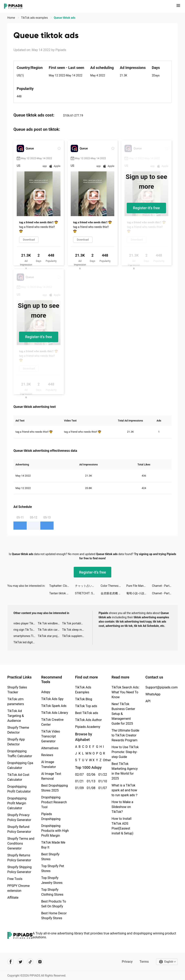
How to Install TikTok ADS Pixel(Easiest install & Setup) (122, 826)
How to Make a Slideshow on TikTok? (122, 807)
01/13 (90, 781)
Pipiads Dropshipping (51, 816)
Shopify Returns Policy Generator (19, 858)
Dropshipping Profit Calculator (19, 789)
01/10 (102, 781)
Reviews (47, 755)
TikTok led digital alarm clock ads (26, 642)
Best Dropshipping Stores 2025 (54, 788)
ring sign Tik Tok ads (26, 630)
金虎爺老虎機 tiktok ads (113, 593)
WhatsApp (153, 694)
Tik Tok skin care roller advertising (50, 630)
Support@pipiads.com (162, 687)
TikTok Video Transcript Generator (51, 736)
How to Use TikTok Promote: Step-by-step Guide (125, 752)
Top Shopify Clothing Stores (52, 892)
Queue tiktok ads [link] (65, 18)
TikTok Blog (84, 699)
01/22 (102, 775)
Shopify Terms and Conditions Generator (21, 843)
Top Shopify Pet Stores (53, 868)
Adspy (46, 692)
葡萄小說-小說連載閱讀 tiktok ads (139, 593)
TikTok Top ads (86, 706)
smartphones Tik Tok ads (26, 636)
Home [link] (12, 18)
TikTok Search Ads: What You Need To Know (125, 692)
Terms (144, 962)
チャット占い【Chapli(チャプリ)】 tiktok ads (88, 586)
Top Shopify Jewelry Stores (52, 880)
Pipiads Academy (88, 727)
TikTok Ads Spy (52, 699)
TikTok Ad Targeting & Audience (16, 716)
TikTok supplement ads (74, 636)
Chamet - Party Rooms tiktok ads (165, 586)
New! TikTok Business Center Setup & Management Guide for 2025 (123, 714)
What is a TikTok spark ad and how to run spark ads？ (125, 790)
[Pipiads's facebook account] (11, 962)
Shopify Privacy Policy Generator (19, 817)
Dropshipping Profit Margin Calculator (17, 803)
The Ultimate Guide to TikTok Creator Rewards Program (125, 735)
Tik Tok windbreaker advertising (50, 623)
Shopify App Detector (16, 742)
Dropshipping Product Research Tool (54, 802)
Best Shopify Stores (50, 857)
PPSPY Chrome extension (19, 888)
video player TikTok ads (26, 623)
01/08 (90, 788)
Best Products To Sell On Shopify (54, 904)
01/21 (79, 781)
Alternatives (50, 748)
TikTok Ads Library (55, 713)
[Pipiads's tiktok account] (30, 962)
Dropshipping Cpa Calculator (20, 765)
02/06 (90, 775)
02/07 (79, 775)
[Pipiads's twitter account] (20, 962)
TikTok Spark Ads (54, 706)
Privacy (127, 962)
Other (103, 760)
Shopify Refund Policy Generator (19, 829)
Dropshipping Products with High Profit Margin (55, 831)
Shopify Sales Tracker (17, 690)
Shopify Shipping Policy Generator (19, 869)
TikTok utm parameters (16, 702)
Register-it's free (146, 208)
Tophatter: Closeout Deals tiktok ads (62, 586)
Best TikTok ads (86, 713)
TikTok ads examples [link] (35, 18)
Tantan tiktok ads (60, 593)
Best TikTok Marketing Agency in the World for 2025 (124, 771)
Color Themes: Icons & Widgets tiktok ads (113, 586)
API (148, 701)
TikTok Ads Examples (83, 690)
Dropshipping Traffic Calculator (20, 754)
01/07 (102, 788)
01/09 (79, 788)
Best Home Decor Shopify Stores (54, 916)
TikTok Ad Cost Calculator (18, 777)
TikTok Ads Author (88, 720)
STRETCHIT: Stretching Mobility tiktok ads (88, 593)
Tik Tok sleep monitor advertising (74, 630)
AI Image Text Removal (51, 776)
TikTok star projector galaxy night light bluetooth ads (50, 636)
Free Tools (15, 879)
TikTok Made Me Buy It (53, 845)
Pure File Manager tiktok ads (139, 586)
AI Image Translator (48, 764)
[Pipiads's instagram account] (40, 962)
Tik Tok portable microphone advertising (74, 623)
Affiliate (13, 898)
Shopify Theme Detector (18, 730)
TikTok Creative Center (52, 722)
